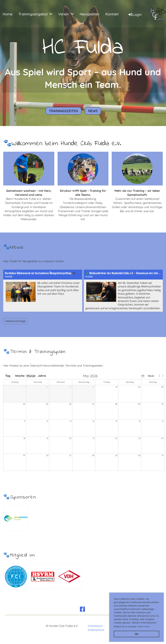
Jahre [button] (42, 376)
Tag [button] (8, 376)
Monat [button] (31, 376)
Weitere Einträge (15, 321)
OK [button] (137, 634)
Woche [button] (19, 376)
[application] (84, 423)
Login (135, 15)
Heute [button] (151, 376)
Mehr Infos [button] (144, 626)
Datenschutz (96, 630)
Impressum (95, 626)
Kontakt (112, 14)
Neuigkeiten (89, 14)
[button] (159, 376)
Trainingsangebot (35, 14)
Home (8, 14)
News (93, 111)
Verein (66, 14)
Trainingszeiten (63, 111)
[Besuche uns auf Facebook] (83, 609)
